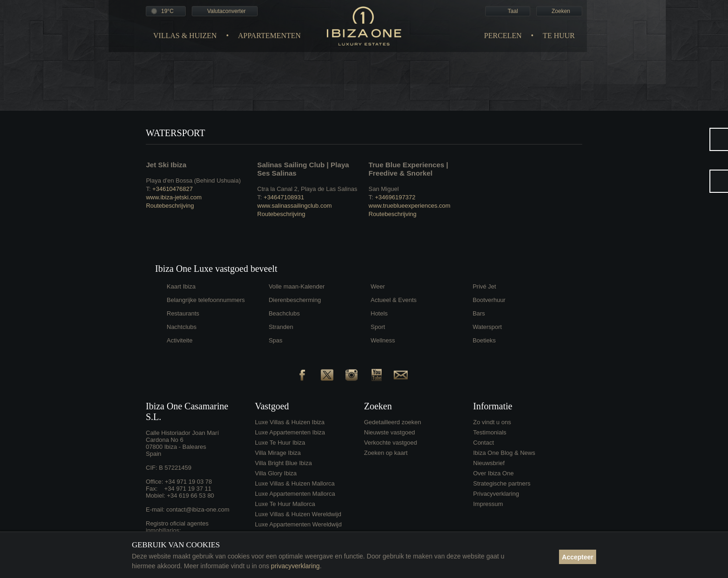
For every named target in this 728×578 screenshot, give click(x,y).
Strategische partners (502, 483)
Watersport (487, 327)
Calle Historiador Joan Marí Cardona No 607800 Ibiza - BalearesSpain (182, 443)
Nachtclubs (182, 327)
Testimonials (490, 432)
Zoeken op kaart (386, 453)
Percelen (503, 36)
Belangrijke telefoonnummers (206, 300)
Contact (484, 443)
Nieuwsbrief (489, 463)
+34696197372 (395, 197)
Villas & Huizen (185, 36)
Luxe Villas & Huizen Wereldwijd (298, 514)
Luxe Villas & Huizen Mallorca (295, 483)
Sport (378, 327)
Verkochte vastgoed (390, 443)
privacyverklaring (296, 566)
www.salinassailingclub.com (294, 206)
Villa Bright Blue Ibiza (283, 463)
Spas (276, 340)
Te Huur (559, 36)
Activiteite (180, 340)
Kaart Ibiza (181, 286)
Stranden (281, 327)
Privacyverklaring (496, 494)
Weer (378, 286)
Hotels (379, 313)
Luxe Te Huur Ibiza (280, 443)
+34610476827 (172, 189)
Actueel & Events (393, 300)
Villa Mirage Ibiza (278, 453)
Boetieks (484, 340)
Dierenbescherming (295, 300)
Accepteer (578, 557)
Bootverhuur (489, 300)
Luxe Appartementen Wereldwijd (298, 524)
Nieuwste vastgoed (390, 432)
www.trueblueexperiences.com (409, 206)
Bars (479, 313)
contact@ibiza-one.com (198, 509)
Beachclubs (284, 313)
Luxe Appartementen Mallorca (295, 494)
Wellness (383, 340)
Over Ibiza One (493, 473)
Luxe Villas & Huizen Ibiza (290, 422)
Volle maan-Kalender (297, 286)
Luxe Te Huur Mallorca (285, 504)
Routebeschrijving (170, 206)
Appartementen (269, 36)
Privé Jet (484, 286)
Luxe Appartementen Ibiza (290, 432)
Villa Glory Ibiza (276, 473)
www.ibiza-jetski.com (174, 197)
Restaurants (183, 313)
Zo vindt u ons (492, 422)
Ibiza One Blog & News (504, 453)
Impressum (488, 504)
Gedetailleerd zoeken (393, 422)
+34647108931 (284, 197)
